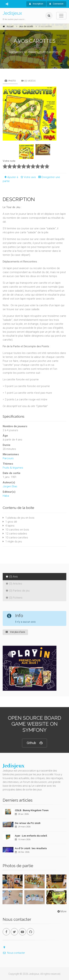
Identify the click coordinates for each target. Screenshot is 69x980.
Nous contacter (14, 953)
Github (34, 743)
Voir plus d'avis (15, 632)
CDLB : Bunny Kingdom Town (32, 810)
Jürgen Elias (10, 486)
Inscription (36, 4)
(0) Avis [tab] (12, 577)
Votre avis (28, 177)
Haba (6, 496)
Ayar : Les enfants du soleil (31, 836)
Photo (10, 81)
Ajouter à (10, 177)
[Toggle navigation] (61, 16)
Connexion (56, 4)
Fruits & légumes (13, 468)
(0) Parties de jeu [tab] (18, 591)
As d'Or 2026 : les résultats (31, 848)
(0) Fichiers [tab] (14, 598)
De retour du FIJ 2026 (28, 823)
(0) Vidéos (28, 81)
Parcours (8, 458)
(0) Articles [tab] (14, 584)
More (62, 911)
